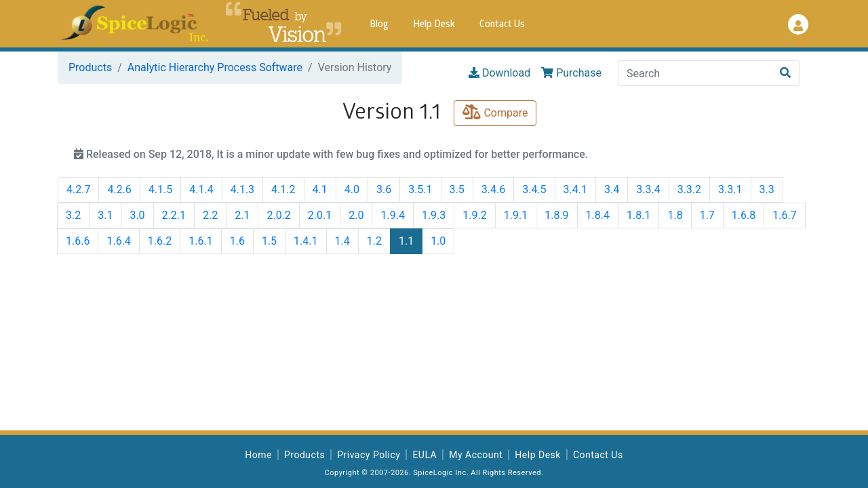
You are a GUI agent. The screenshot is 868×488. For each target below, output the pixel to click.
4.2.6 (119, 189)
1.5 (269, 241)
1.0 (438, 241)
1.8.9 (556, 215)
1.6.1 (200, 241)
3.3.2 (689, 189)
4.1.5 (160, 189)
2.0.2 (278, 215)
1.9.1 (516, 215)
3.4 (612, 189)
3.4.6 (493, 189)
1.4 (342, 241)
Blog (379, 25)
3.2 (73, 215)
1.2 (374, 241)
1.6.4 (118, 241)
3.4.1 (575, 189)
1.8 (675, 215)
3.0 (137, 215)
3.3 (767, 189)
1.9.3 (434, 215)
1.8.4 (598, 215)
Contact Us (502, 25)
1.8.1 (638, 215)
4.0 (352, 189)
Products (90, 67)
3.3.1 (730, 189)
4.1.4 (201, 189)
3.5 (457, 189)
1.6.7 (784, 215)
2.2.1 (174, 215)
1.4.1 (305, 241)
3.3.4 (648, 189)
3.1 (105, 215)
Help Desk (434, 25)
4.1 (320, 189)
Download (499, 73)
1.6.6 (78, 241)
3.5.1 (420, 189)
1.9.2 (474, 215)
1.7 (707, 215)
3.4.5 (534, 189)
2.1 (242, 215)
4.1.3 (242, 189)
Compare (495, 113)
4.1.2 (283, 189)
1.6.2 (160, 241)
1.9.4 (392, 215)
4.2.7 (78, 189)
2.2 (210, 215)
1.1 (406, 241)
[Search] (695, 73)
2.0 (356, 215)
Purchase (571, 73)
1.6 (237, 241)
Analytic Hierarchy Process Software (215, 67)
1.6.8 (744, 215)
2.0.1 (320, 215)
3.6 (384, 189)
